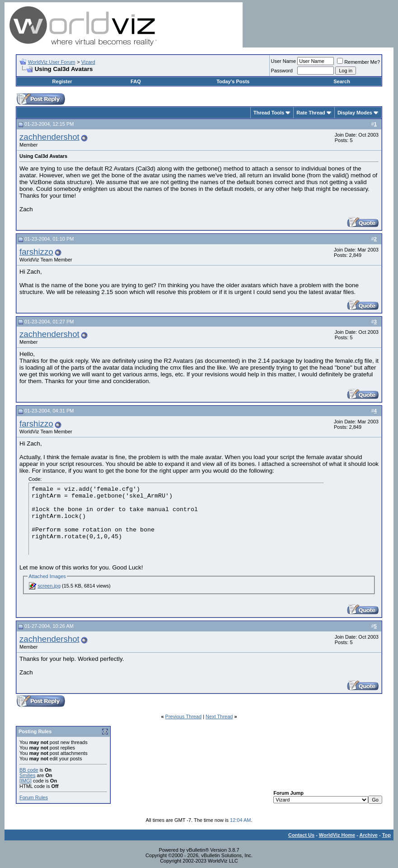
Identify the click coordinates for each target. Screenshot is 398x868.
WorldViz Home (337, 835)
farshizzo (36, 252)
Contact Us (301, 835)
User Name (284, 61)
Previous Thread (184, 716)
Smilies (27, 775)
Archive (369, 835)
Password (282, 71)
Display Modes (355, 113)
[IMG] (26, 781)
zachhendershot (49, 137)
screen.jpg (49, 586)
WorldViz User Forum (52, 62)
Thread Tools (269, 113)
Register (62, 81)
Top (386, 835)
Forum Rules (34, 797)
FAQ (136, 81)
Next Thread (219, 716)
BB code (29, 770)
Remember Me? (358, 62)
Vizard (88, 62)
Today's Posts (233, 81)
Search (342, 81)
